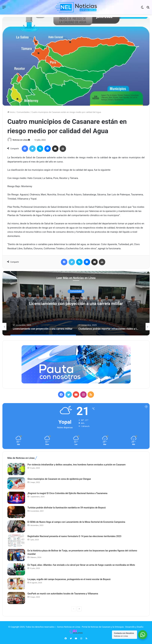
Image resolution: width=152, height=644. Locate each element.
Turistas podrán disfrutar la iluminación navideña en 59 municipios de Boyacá (67, 508)
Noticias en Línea (21, 140)
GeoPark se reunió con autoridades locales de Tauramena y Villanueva (63, 594)
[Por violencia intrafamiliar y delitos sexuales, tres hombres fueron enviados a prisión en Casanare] (16, 469)
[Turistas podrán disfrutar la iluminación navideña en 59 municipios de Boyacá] (16, 512)
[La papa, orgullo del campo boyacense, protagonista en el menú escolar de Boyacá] (16, 584)
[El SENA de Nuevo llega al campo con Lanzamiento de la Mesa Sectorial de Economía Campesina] (16, 527)
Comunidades (23, 112)
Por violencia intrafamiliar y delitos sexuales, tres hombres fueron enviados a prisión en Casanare (76, 465)
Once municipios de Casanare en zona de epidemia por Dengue (59, 479)
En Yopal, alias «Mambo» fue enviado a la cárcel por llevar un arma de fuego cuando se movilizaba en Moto (81, 565)
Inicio (11, 112)
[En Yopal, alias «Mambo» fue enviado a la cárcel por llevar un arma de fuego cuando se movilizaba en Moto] (16, 570)
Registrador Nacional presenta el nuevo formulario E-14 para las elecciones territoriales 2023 (74, 536)
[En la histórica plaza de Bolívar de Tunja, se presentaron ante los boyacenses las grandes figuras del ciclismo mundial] (16, 555)
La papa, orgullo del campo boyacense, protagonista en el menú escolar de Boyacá (69, 579)
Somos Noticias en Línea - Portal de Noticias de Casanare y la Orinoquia (90, 627)
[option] (76, 304)
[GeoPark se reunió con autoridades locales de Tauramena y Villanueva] (16, 598)
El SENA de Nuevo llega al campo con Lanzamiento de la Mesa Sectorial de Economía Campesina (76, 522)
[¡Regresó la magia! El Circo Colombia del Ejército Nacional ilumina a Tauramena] (16, 498)
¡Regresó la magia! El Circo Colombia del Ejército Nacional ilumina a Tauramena (67, 493)
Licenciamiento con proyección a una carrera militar (76, 304)
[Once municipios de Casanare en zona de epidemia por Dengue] (16, 484)
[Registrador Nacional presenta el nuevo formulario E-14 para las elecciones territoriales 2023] (16, 541)
